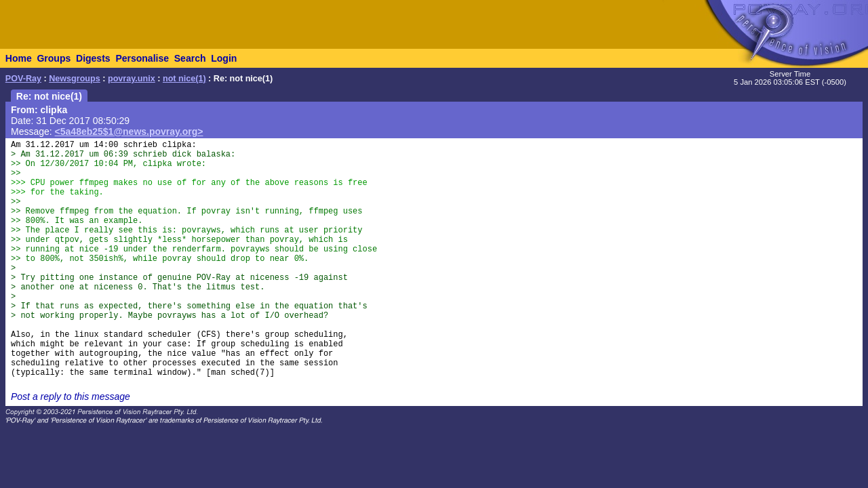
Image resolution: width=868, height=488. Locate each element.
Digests (93, 58)
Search (190, 58)
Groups (54, 58)
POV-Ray (23, 79)
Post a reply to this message (71, 396)
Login (224, 58)
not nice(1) (184, 79)
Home (19, 58)
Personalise (142, 58)
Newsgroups (75, 79)
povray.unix (132, 79)
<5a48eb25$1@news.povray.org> (129, 131)
